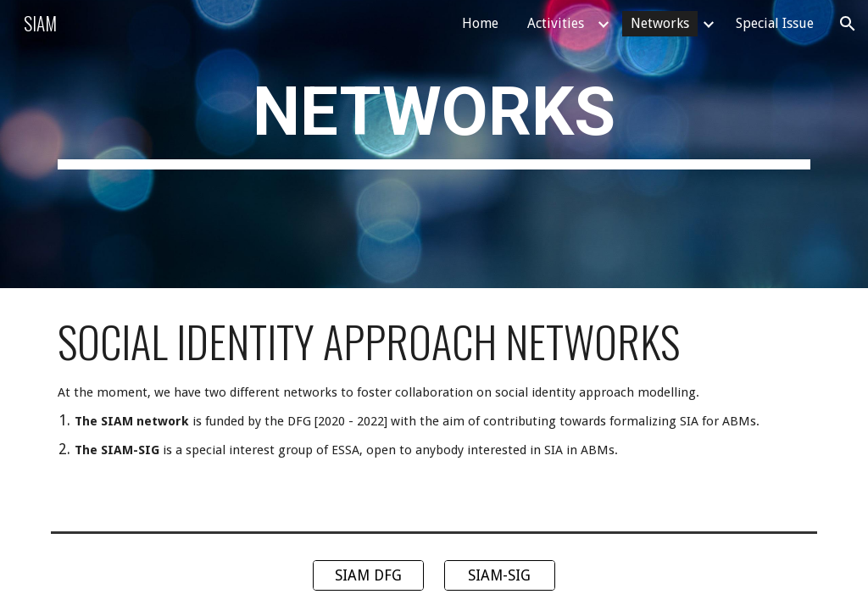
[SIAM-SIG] (500, 576)
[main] (434, 144)
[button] (848, 24)
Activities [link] (556, 23)
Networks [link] (660, 23)
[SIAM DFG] (368, 576)
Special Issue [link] (775, 23)
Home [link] (480, 23)
